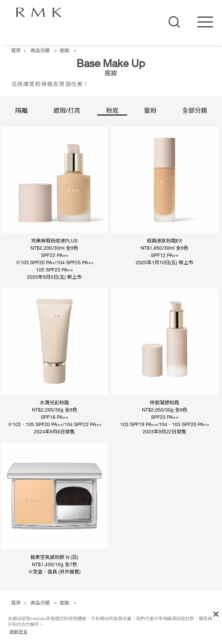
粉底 (112, 111)
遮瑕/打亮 (67, 111)
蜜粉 (150, 111)
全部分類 (195, 111)
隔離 (21, 111)
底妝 (64, 51)
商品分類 (40, 51)
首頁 (16, 51)
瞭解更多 (19, 632)
